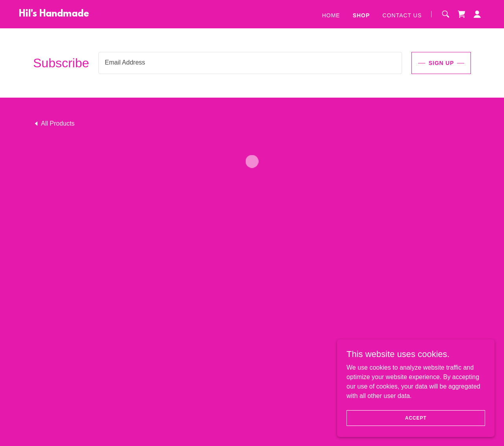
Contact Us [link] (402, 15)
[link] (54, 14)
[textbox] (250, 63)
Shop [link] (361, 15)
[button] (461, 14)
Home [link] (331, 15)
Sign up (441, 63)
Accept (416, 418)
